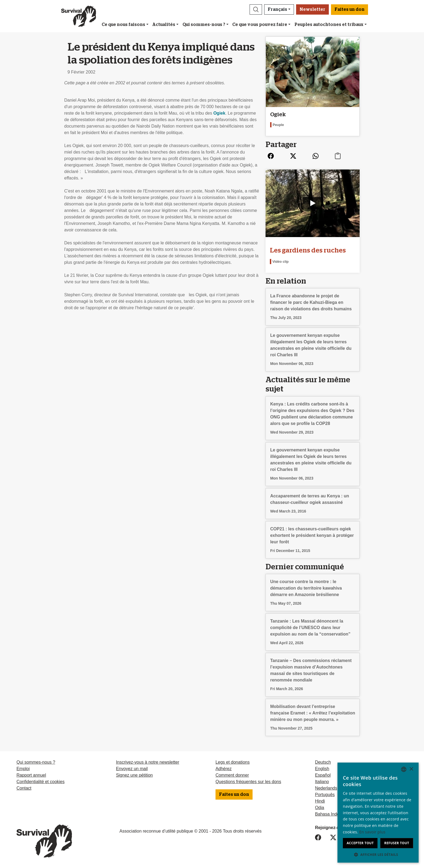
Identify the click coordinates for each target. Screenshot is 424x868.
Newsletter (312, 9)
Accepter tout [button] (360, 843)
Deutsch (323, 762)
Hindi (320, 801)
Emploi (23, 769)
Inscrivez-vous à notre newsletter (148, 762)
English (322, 769)
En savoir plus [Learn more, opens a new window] (372, 832)
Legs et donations (233, 762)
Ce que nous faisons (123, 25)
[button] (256, 9)
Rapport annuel (31, 775)
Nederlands (326, 788)
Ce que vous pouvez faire (260, 25)
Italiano (322, 782)
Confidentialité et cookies (41, 782)
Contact (24, 788)
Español (323, 775)
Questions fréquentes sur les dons (248, 782)
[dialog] (378, 813)
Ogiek (219, 113)
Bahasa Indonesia (332, 814)
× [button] (411, 769)
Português (325, 795)
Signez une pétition (134, 775)
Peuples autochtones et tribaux (329, 25)
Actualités (164, 25)
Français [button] (277, 9)
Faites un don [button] (350, 9)
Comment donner (232, 775)
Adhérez (224, 769)
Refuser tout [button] (397, 843)
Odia (320, 808)
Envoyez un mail (132, 769)
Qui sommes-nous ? (204, 25)
